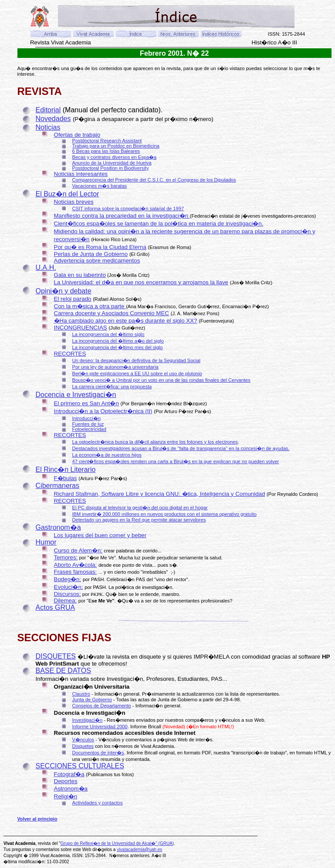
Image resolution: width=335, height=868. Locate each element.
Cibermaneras (58, 486)
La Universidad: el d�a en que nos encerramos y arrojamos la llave (141, 282)
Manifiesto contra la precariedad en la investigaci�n (122, 216)
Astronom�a (71, 789)
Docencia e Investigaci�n (76, 395)
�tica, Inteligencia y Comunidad (224, 494)
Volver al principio (37, 819)
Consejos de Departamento (102, 706)
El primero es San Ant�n (86, 403)
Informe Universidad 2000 (100, 727)
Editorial (48, 110)
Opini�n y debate (64, 291)
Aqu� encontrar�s (39, 68)
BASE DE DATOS (63, 671)
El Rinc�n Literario (66, 469)
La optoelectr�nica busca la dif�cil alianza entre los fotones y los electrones (155, 442)
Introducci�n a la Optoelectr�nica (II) (103, 411)
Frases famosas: (76, 572)
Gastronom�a (58, 527)
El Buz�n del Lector (68, 194)
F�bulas (66, 478)
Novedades (53, 119)
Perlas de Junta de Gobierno (91, 254)
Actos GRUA (56, 607)
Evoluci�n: (69, 587)
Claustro (81, 694)
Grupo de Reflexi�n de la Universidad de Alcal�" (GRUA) (117, 843)
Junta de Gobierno (92, 700)
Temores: (66, 557)
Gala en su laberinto (80, 275)
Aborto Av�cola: (76, 565)
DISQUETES (56, 656)
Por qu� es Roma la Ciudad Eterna (100, 247)
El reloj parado (73, 299)
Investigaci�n (88, 720)
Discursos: (68, 594)
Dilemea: (66, 601)
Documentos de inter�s (98, 753)
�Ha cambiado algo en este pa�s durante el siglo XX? (126, 321)
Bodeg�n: (68, 579)
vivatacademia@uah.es (139, 849)
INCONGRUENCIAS (81, 328)
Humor (46, 542)
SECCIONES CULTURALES (80, 766)
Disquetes (83, 746)
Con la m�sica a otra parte (90, 306)
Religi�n (66, 796)
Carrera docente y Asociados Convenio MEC (112, 313)
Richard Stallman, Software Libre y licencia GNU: (118, 494)
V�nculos (83, 740)
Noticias (48, 127)
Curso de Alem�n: (78, 550)
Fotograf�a (69, 774)
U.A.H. (46, 267)
